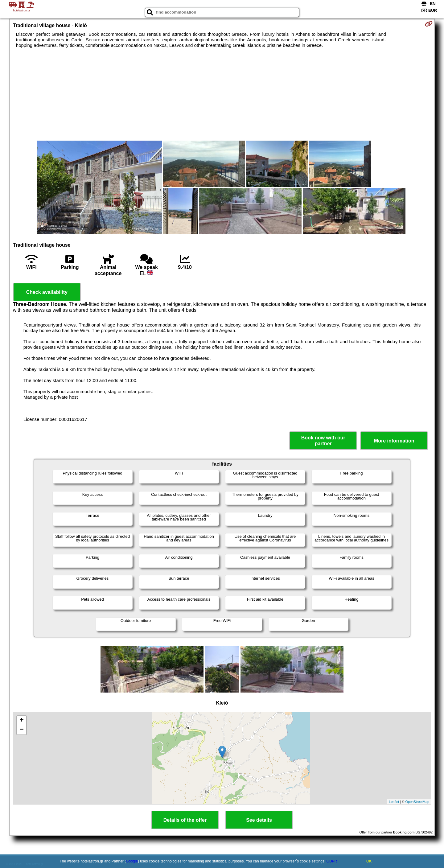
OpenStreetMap (417, 802)
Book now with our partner (323, 441)
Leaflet (394, 802)
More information (394, 441)
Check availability (47, 292)
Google (132, 861)
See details (259, 820)
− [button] (22, 730)
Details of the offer (185, 820)
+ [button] (22, 721)
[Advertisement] (222, 94)
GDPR (332, 861)
